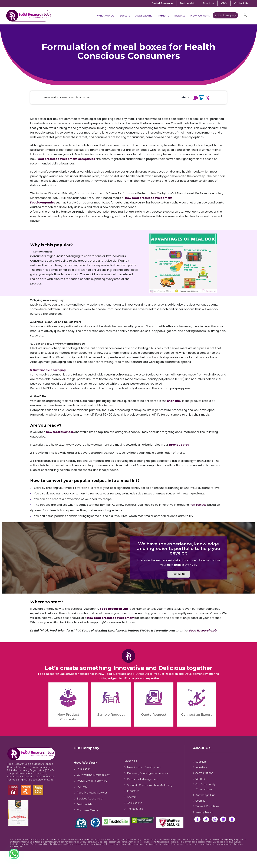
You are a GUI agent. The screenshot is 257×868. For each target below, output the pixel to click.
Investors (201, 767)
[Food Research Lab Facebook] (197, 819)
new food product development (149, 198)
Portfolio (82, 787)
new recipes (198, 505)
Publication (84, 769)
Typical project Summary (92, 781)
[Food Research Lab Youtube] (232, 819)
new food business (60, 432)
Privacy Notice (204, 812)
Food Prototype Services (92, 793)
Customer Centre (88, 810)
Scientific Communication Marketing (150, 785)
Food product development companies (66, 159)
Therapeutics (135, 809)
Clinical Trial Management (143, 779)
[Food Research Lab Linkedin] (223, 819)
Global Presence (162, 3)
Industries (133, 791)
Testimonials (84, 804)
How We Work (85, 763)
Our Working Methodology (93, 775)
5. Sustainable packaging (48, 370)
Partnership (188, 3)
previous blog (179, 445)
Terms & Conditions (207, 806)
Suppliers (201, 762)
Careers (200, 779)
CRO (224, 3)
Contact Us (241, 3)
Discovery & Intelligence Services (147, 773)
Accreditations (204, 773)
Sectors (132, 797)
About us (208, 3)
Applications (134, 803)
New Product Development (144, 767)
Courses (200, 801)
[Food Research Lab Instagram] (215, 819)
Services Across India (90, 799)
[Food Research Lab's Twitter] (206, 819)
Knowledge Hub (205, 795)
